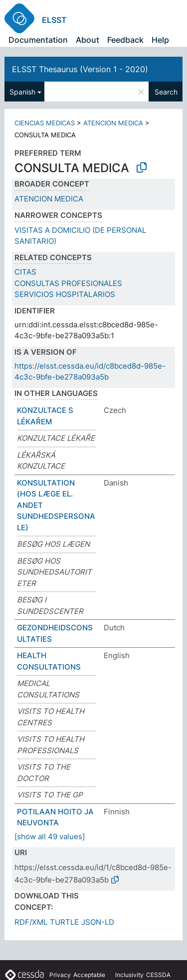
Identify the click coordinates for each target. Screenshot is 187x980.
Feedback (125, 40)
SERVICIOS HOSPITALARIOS (65, 294)
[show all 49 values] (50, 836)
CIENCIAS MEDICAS (45, 123)
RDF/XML (31, 922)
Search (166, 92)
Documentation (38, 40)
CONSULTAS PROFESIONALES (68, 283)
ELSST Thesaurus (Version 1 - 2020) (80, 69)
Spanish (22, 92)
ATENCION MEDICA (113, 123)
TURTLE (64, 922)
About (88, 40)
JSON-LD (98, 922)
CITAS (25, 272)
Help (160, 40)
